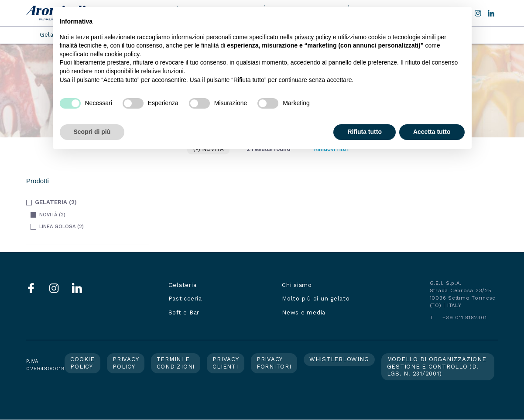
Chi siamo (297, 285)
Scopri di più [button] (92, 132)
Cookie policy (82, 363)
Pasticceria (185, 299)
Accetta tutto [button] (432, 132)
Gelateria (183, 285)
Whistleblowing (339, 359)
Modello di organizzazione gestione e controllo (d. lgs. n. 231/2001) (437, 366)
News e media (304, 312)
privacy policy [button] (313, 37)
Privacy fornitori (274, 363)
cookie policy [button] (122, 54)
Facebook (31, 288)
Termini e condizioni (176, 363)
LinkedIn (491, 13)
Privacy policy (126, 363)
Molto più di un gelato (316, 299)
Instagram (54, 288)
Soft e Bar (184, 312)
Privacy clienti (226, 363)
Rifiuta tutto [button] (365, 132)
